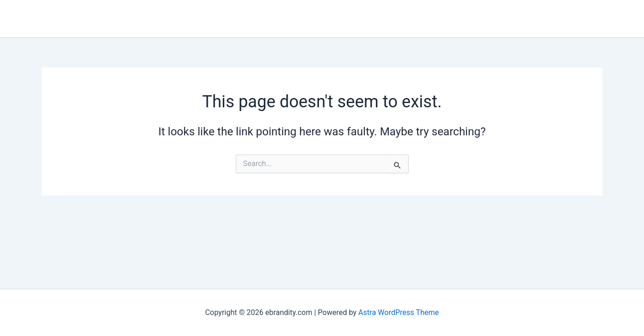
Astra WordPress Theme (398, 312)
